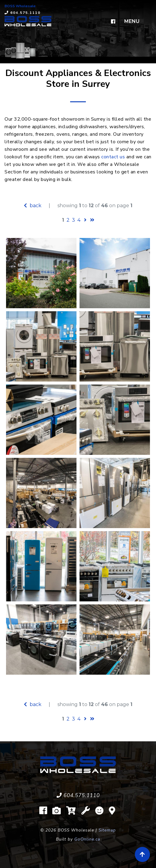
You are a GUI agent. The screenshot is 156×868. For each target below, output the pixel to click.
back (33, 206)
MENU (132, 21)
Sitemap (107, 830)
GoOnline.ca (87, 839)
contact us (113, 157)
